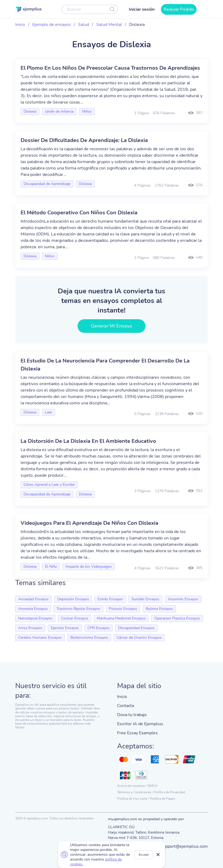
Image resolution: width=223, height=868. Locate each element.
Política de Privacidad (170, 792)
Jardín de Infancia (59, 111)
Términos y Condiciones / (135, 792)
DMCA (152, 786)
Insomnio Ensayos (183, 599)
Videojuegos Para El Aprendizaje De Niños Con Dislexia (89, 523)
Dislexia (30, 111)
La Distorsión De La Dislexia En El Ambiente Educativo (88, 441)
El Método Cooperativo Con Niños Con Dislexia (79, 213)
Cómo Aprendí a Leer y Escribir (49, 485)
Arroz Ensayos (30, 628)
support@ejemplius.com (184, 846)
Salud (84, 25)
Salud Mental (109, 25)
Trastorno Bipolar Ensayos (78, 609)
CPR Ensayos (99, 628)
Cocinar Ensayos (75, 618)
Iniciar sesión (142, 9)
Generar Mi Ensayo (112, 326)
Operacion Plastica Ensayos (177, 618)
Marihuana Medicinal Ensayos (121, 618)
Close (158, 855)
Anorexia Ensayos (33, 609)
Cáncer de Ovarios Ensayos (139, 638)
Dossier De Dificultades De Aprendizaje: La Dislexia (84, 140)
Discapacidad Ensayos (136, 628)
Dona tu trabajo (132, 715)
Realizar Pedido (179, 9)
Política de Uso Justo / (133, 799)
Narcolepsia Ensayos (35, 618)
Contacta (126, 706)
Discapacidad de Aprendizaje (47, 184)
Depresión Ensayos (73, 599)
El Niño (51, 567)
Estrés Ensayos (110, 599)
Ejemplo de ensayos (52, 25)
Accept (144, 855)
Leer (49, 412)
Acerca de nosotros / (132, 786)
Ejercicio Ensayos (65, 628)
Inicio (20, 25)
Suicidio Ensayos (145, 599)
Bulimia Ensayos (159, 609)
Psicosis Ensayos (123, 609)
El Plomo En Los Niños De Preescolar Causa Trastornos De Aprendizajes (110, 68)
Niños (87, 111)
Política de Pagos (163, 799)
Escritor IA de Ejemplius (140, 724)
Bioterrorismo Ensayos (89, 638)
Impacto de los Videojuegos (89, 567)
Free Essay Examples (137, 733)
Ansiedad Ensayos (33, 599)
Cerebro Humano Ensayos (40, 638)
